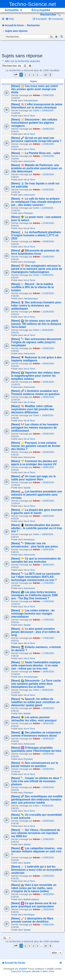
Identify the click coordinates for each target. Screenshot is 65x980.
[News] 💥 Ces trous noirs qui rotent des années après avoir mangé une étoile (34, 89)
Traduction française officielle (25, 971)
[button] (16, 75)
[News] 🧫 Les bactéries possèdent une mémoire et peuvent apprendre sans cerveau (36, 495)
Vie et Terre (29, 116)
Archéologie (30, 262)
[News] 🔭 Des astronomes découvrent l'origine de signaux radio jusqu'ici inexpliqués (36, 342)
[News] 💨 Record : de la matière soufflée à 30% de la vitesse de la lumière (32, 287)
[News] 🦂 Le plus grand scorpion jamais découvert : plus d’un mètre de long (35, 632)
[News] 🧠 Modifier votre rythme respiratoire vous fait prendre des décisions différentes (33, 409)
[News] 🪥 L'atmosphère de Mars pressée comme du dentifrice (32, 920)
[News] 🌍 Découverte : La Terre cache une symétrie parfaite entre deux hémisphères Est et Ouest (36, 684)
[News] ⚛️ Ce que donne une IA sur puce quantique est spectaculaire (34, 905)
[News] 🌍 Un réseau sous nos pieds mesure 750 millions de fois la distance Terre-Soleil (36, 324)
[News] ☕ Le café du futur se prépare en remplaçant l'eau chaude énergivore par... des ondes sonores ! (36, 202)
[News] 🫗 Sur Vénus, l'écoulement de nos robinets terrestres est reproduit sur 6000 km (36, 833)
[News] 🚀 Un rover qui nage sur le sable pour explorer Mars (33, 478)
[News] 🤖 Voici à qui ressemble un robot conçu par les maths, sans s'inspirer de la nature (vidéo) (34, 888)
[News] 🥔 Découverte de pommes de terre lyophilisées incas (35, 252)
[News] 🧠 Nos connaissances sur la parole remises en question (34, 764)
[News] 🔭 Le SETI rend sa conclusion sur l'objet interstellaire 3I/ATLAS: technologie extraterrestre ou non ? (36, 577)
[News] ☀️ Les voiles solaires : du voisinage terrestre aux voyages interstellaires (33, 614)
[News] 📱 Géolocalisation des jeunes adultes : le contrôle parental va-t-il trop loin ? (36, 528)
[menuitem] (10, 19)
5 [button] (38, 75)
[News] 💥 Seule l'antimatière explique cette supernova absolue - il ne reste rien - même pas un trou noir (36, 665)
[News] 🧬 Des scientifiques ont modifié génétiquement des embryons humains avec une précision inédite (37, 800)
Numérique (29, 540)
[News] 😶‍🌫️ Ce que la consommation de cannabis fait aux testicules (36, 560)
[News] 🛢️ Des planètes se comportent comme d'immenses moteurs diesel (36, 734)
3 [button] (29, 75)
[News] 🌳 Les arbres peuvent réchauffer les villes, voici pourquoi (34, 719)
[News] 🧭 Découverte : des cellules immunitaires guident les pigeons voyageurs (34, 123)
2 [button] (25, 75)
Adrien (36, 95)
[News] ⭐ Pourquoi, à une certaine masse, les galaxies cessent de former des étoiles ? (36, 446)
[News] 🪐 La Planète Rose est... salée (36, 153)
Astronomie (29, 161)
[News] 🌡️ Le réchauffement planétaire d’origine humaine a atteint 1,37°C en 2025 (36, 235)
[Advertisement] (33, 46)
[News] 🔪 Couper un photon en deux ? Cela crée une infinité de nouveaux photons (36, 781)
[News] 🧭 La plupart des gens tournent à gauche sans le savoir (37, 511)
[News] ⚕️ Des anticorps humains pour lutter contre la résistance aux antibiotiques (36, 306)
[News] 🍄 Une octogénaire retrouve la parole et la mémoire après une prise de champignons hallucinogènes (37, 269)
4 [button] (33, 75)
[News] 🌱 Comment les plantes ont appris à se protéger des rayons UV (34, 463)
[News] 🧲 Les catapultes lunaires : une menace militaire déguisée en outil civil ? (36, 851)
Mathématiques (31, 899)
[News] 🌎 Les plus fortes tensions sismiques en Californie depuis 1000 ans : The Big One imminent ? (34, 595)
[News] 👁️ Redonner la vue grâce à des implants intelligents (36, 359)
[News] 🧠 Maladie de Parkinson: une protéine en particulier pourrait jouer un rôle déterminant (36, 168)
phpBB (22, 969)
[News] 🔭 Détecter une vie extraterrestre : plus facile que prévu (34, 545)
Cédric (36, 110)
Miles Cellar (49, 971)
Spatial (27, 488)
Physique (28, 213)
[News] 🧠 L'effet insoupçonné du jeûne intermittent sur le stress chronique (37, 106)
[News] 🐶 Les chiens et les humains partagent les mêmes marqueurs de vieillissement (35, 428)
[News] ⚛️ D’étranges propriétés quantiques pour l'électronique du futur (36, 749)
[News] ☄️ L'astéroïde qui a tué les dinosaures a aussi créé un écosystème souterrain (37, 870)
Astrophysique (31, 100)
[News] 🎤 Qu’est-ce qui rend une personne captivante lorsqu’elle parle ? (36, 139)
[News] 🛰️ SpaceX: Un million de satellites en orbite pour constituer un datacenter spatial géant (35, 702)
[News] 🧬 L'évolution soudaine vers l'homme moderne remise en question (35, 392)
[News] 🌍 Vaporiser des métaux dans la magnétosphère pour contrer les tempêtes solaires (35, 376)
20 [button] (46, 75)
